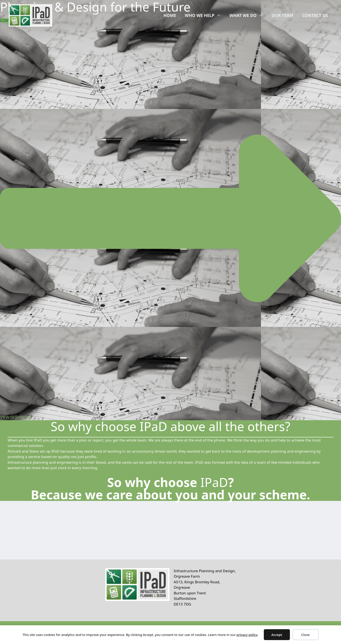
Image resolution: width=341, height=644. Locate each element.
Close (305, 635)
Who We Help (205, 15)
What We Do (248, 15)
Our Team (282, 15)
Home (170, 15)
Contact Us (315, 15)
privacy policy (247, 635)
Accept (277, 635)
